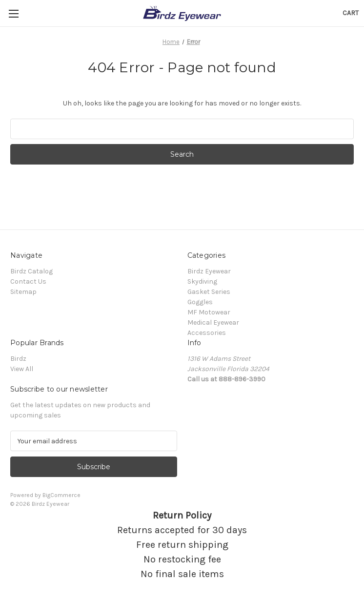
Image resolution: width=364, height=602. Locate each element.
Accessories (207, 333)
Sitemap (23, 292)
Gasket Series (209, 292)
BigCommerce (61, 495)
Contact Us (28, 281)
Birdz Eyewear (209, 271)
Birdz (18, 359)
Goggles (200, 302)
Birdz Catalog (31, 271)
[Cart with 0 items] (351, 13)
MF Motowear (209, 312)
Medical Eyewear (213, 322)
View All (22, 369)
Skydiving (202, 281)
